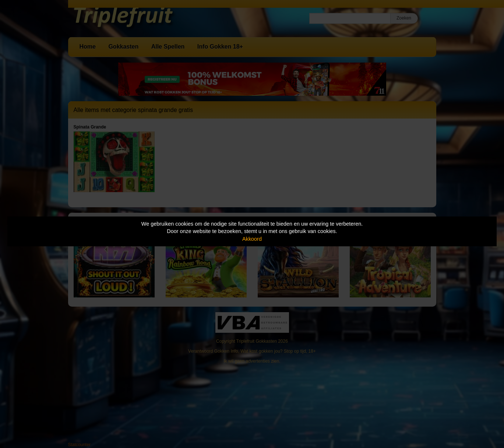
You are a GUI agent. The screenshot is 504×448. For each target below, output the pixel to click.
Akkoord (252, 239)
